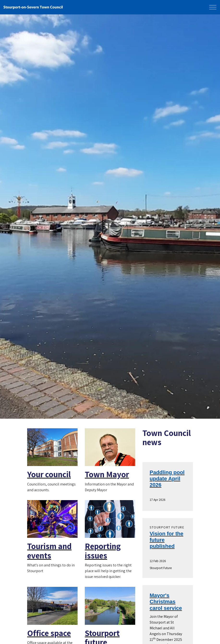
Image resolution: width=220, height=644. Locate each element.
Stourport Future (161, 568)
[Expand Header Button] (213, 7)
